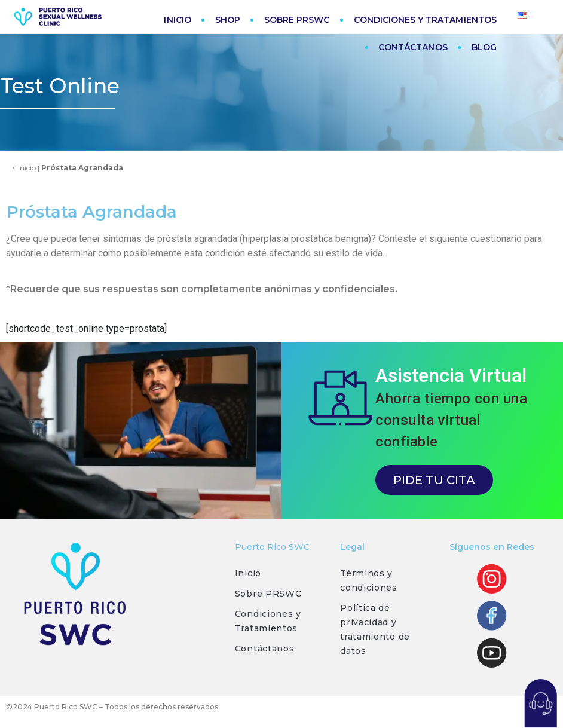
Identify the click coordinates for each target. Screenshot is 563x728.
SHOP (228, 20)
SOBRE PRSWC (297, 20)
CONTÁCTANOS (413, 47)
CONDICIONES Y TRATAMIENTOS (425, 20)
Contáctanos (265, 649)
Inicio (248, 573)
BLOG (484, 47)
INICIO (177, 20)
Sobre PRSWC (268, 594)
